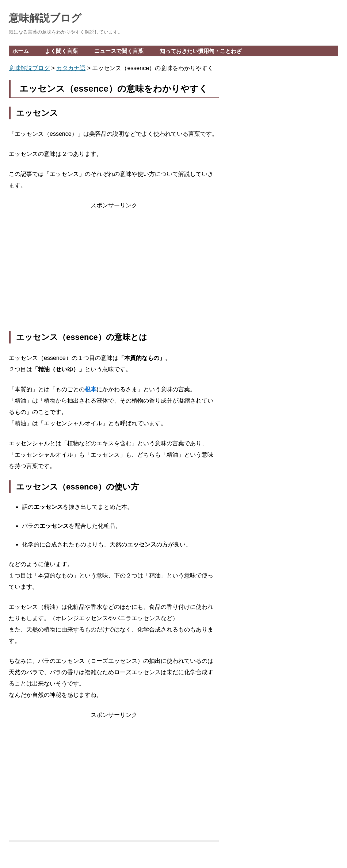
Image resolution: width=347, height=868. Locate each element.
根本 (91, 389)
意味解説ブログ (45, 18)
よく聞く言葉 (61, 51)
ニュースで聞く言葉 (119, 51)
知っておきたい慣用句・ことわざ (201, 51)
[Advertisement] (114, 271)
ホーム (21, 51)
